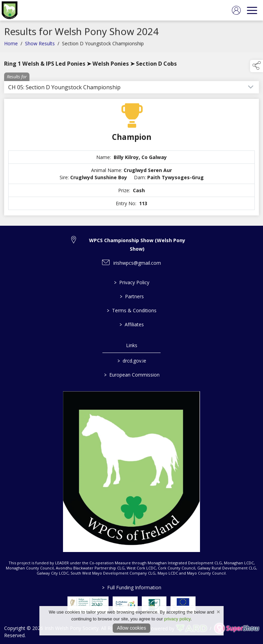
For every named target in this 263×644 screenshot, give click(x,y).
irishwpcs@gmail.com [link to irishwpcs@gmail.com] (137, 263)
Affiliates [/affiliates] (132, 324)
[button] (256, 66)
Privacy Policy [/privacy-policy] (132, 282)
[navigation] (252, 10)
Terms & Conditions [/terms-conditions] (132, 310)
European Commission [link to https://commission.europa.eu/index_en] (131, 375)
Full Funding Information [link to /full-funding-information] (132, 587)
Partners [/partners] (131, 296)
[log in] (236, 10)
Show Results (40, 45)
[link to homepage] (10, 10)
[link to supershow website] (236, 628)
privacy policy (177, 619)
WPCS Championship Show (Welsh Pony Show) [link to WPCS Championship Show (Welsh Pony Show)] (137, 245)
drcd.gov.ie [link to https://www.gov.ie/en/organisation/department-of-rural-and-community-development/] (131, 361)
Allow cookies (132, 628)
